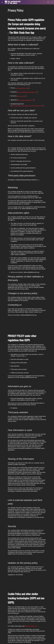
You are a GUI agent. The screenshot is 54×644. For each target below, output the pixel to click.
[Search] (48, 2)
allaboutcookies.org (31, 626)
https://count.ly (21, 96)
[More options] (52, 2)
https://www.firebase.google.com (27, 92)
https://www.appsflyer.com (26, 100)
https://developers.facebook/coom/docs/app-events (27, 106)
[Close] (2, 2)
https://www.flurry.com (22, 88)
